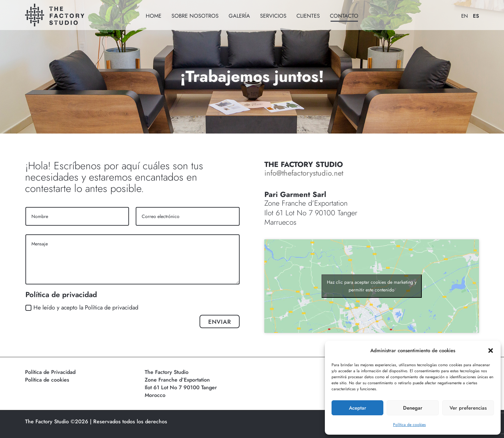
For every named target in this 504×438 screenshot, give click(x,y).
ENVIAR (220, 322)
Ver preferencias (468, 408)
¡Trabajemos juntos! (252, 76)
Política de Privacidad (50, 372)
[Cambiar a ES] (473, 15)
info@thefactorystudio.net (304, 173)
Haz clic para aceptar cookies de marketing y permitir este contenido (372, 286)
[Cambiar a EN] (462, 15)
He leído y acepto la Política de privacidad (82, 307)
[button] (491, 351)
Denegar (413, 408)
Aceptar (358, 408)
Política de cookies (409, 425)
